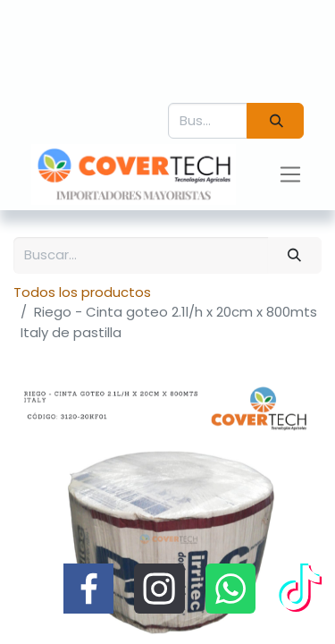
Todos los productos (82, 292)
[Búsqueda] (275, 121)
